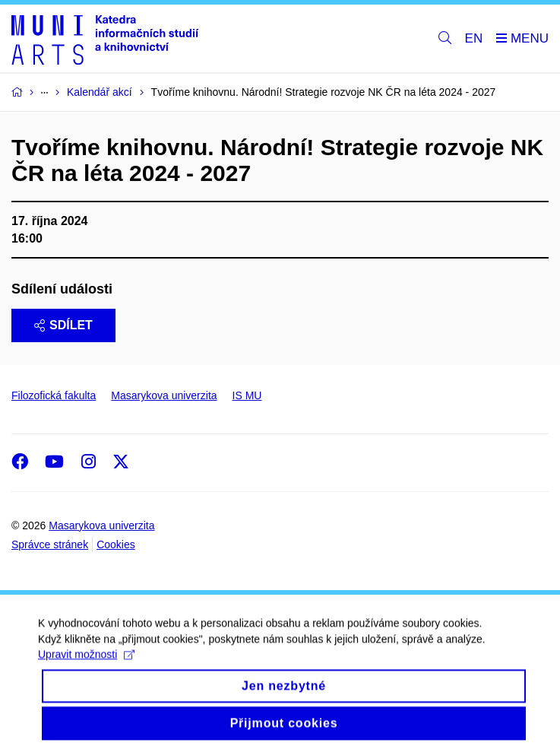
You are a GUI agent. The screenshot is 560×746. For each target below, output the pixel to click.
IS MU (247, 395)
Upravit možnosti (86, 662)
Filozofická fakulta (54, 395)
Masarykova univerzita (164, 395)
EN (474, 38)
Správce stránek (50, 544)
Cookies (116, 544)
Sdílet (63, 325)
